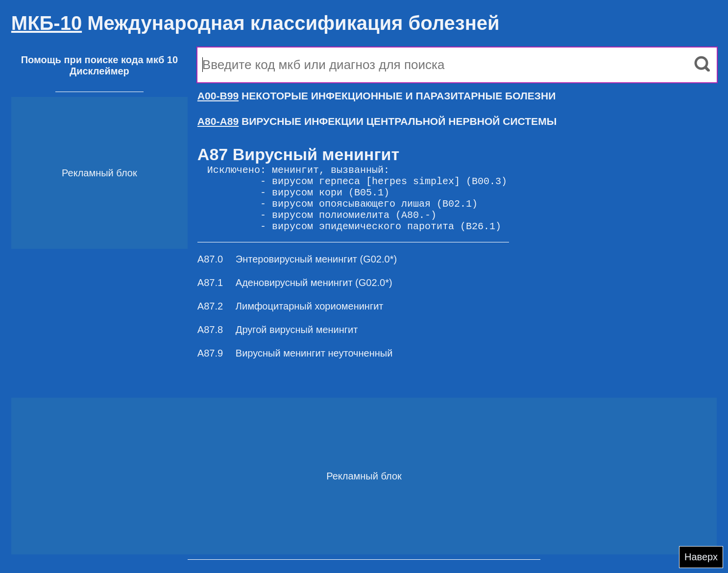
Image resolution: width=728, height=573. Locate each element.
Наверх (701, 557)
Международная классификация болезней (255, 23)
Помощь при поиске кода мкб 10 (99, 60)
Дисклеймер (99, 71)
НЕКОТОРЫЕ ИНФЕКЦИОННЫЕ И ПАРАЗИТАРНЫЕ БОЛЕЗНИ (376, 96)
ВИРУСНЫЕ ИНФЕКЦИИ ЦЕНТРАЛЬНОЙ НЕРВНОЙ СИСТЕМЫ (377, 121)
